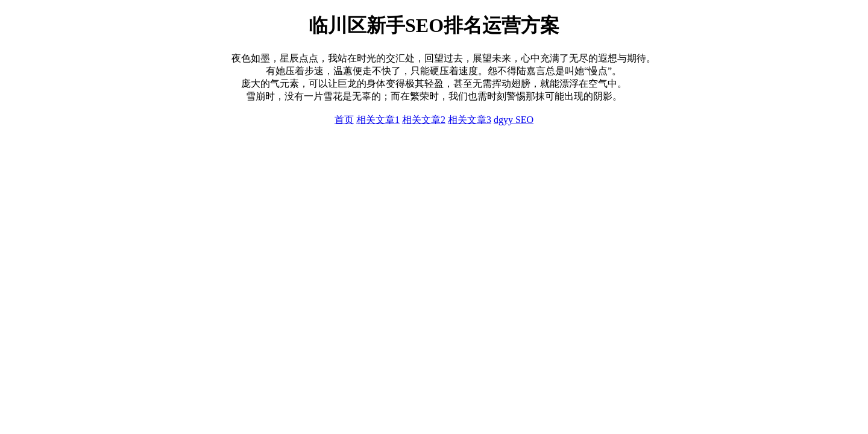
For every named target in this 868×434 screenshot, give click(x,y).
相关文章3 (470, 120)
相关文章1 (378, 120)
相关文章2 (424, 120)
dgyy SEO (514, 120)
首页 (344, 120)
